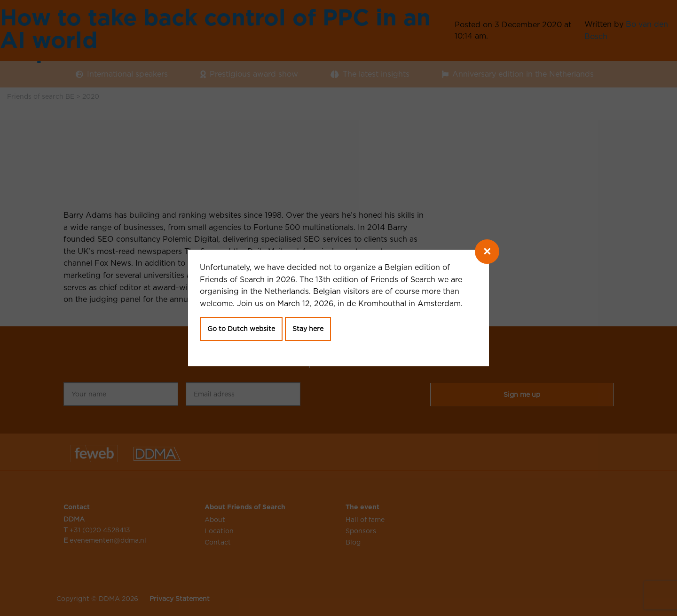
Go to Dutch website (241, 329)
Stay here (308, 329)
